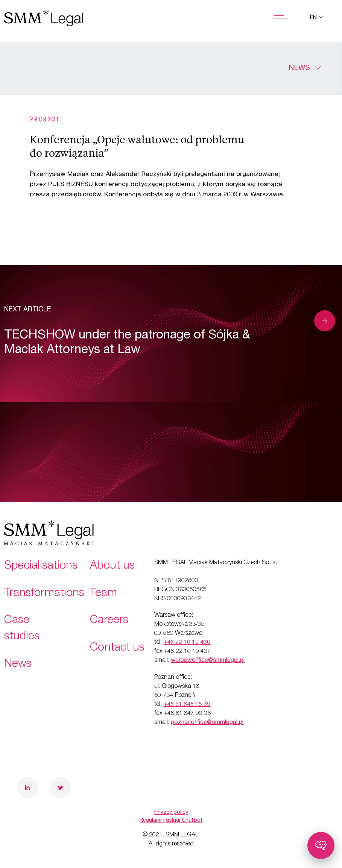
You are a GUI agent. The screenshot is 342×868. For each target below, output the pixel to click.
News (299, 68)
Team (103, 594)
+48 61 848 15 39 (187, 705)
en (314, 18)
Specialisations (41, 566)
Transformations (44, 594)
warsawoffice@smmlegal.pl (208, 661)
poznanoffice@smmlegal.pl (207, 723)
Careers (109, 621)
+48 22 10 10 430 (187, 643)
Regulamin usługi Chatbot (171, 821)
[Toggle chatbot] (321, 845)
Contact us (117, 648)
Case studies (22, 629)
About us (112, 566)
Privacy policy (171, 813)
